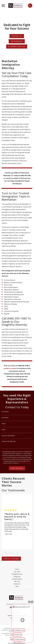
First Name (5, 412)
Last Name (5, 418)
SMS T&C (17, 581)
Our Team (17, 572)
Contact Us (17, 584)
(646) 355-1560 (17, 318)
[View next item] (17, 553)
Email (3, 430)
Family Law (17, 576)
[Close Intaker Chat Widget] (32, 602)
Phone (4, 424)
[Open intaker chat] (15, 643)
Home (17, 569)
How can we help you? (9, 441)
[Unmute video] (23, 620)
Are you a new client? (8, 436)
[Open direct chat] (29, 602)
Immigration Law (17, 574)
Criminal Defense (17, 579)
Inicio (17, 586)
